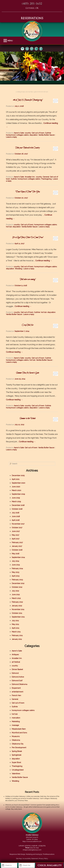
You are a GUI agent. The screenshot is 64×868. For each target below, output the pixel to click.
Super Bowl (16, 762)
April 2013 (16, 576)
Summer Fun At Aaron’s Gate (28, 373)
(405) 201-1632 (32, 4)
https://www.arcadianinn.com (32, 841)
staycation (34, 135)
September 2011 (18, 617)
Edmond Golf (17, 681)
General (46, 177)
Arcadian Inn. (30, 177)
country (28, 133)
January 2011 (17, 639)
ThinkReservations (49, 854)
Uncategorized (18, 770)
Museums (16, 736)
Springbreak (17, 755)
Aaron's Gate (19, 133)
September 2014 (18, 557)
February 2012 (17, 602)
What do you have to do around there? (18, 805)
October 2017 (17, 528)
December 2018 (18, 505)
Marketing (16, 722)
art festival (16, 662)
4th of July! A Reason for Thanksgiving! (28, 100)
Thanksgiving (46, 179)
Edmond (15, 673)
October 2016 (17, 550)
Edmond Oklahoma (19, 684)
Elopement (16, 688)
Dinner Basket (17, 669)
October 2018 (17, 509)
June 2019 (16, 498)
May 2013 (15, 572)
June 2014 (16, 565)
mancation (16, 718)
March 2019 (16, 502)
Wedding (19, 269)
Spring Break (17, 751)
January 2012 (17, 606)
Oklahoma (16, 740)
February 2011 (17, 635)
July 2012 (15, 591)
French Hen (16, 695)
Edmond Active (18, 677)
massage (15, 725)
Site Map (19, 859)
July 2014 (15, 561)
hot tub (9, 227)
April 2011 (15, 628)
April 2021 (16, 479)
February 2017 (17, 542)
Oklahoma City (18, 744)
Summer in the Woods (28, 418)
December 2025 (18, 476)
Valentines (16, 774)
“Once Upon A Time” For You (28, 192)
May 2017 (15, 535)
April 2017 (16, 539)
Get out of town (38, 133)
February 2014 (17, 569)
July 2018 (15, 513)
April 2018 (16, 520)
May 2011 (15, 624)
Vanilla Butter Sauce (46, 135)
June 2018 (16, 516)
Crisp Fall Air (28, 325)
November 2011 (18, 609)
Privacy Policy (43, 859)
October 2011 (17, 613)
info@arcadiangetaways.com (32, 850)
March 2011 (16, 632)
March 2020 (16, 490)
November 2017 (18, 524)
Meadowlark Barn (19, 729)
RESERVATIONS (32, 18)
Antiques (15, 655)
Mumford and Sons (19, 733)
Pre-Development (19, 748)
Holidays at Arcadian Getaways (15, 796)
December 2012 (18, 583)
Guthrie (48, 133)
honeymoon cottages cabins (17, 135)
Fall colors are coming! (28, 279)
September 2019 (18, 494)
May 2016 (16, 554)
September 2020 (18, 483)
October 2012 (17, 587)
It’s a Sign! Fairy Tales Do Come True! (28, 237)
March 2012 (16, 598)
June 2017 (16, 531)
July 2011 (15, 621)
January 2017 (17, 546)
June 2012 (16, 595)
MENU (5, 41)
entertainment (17, 692)
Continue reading (44, 261)
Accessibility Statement (30, 859)
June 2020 (16, 487)
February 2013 (17, 580)
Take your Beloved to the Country (28, 148)
